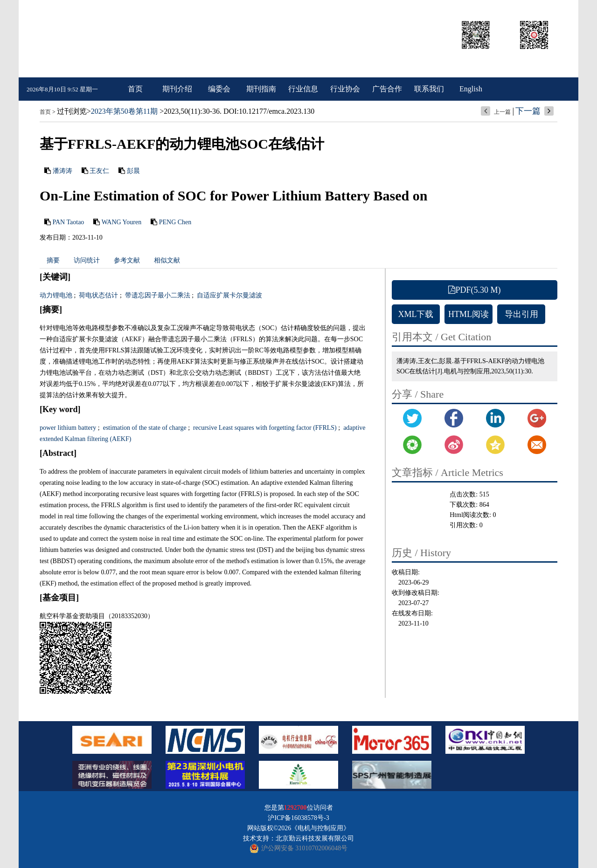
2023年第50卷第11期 (124, 111)
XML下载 (416, 314)
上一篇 (502, 112)
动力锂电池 (56, 295)
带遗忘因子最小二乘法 (157, 295)
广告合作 (387, 89)
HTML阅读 (469, 314)
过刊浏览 (72, 111)
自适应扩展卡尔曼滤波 (229, 295)
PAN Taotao (69, 222)
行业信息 (303, 89)
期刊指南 (261, 89)
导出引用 (521, 314)
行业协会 (345, 89)
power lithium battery (68, 428)
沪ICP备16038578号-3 (298, 818)
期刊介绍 (177, 89)
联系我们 (429, 89)
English (471, 89)
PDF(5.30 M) (474, 290)
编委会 (219, 89)
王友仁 (99, 171)
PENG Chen (175, 222)
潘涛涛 (62, 171)
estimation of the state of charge (144, 428)
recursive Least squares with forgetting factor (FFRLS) (264, 428)
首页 (135, 89)
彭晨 (133, 171)
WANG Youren (122, 222)
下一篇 (528, 111)
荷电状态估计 (98, 295)
